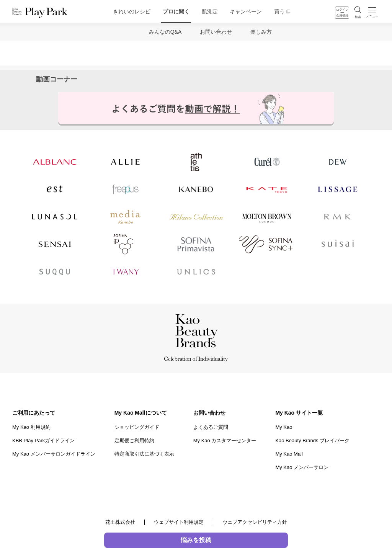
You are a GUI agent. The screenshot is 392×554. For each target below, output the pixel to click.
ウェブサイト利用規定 (179, 522)
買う (279, 11)
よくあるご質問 (211, 427)
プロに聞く (176, 11)
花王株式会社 (120, 522)
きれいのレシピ (132, 11)
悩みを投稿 (196, 540)
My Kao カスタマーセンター (225, 440)
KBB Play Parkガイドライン (43, 440)
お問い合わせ (216, 32)
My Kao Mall (289, 454)
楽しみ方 (261, 32)
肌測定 (210, 11)
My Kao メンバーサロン (302, 467)
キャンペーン (246, 11)
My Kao (284, 427)
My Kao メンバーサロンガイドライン (54, 454)
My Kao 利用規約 (31, 427)
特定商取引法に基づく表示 (144, 454)
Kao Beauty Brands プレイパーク (312, 440)
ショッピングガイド (137, 427)
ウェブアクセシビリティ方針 (255, 522)
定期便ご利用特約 (134, 440)
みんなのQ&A (165, 32)
